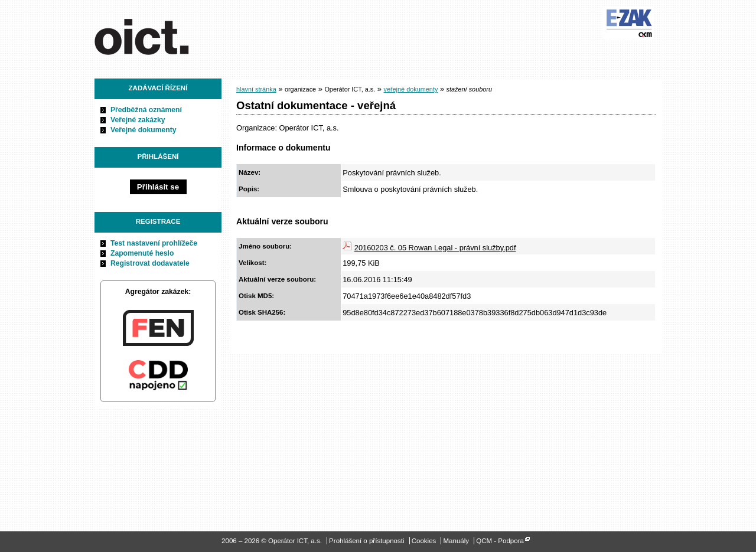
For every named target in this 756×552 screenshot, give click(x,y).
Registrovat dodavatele (150, 263)
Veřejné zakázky (138, 120)
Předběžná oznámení (146, 110)
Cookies (424, 541)
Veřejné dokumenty (143, 130)
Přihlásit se (158, 187)
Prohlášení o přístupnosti (366, 541)
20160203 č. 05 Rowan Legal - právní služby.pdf (435, 248)
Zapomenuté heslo (142, 253)
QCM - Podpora (500, 541)
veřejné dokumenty (410, 89)
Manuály (457, 541)
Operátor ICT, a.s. (161, 35)
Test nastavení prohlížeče (154, 243)
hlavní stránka (256, 89)
